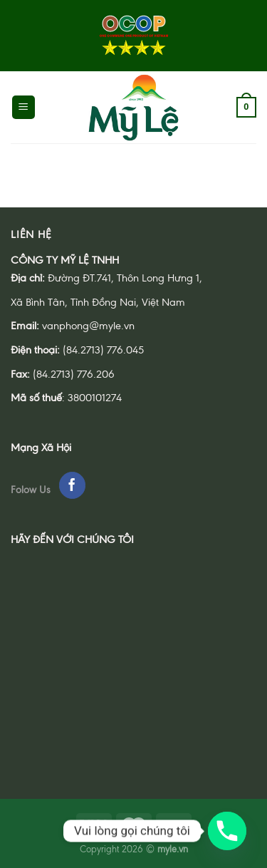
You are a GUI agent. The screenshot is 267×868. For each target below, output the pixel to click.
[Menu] (24, 107)
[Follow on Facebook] (72, 485)
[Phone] (227, 831)
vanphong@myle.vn (88, 326)
